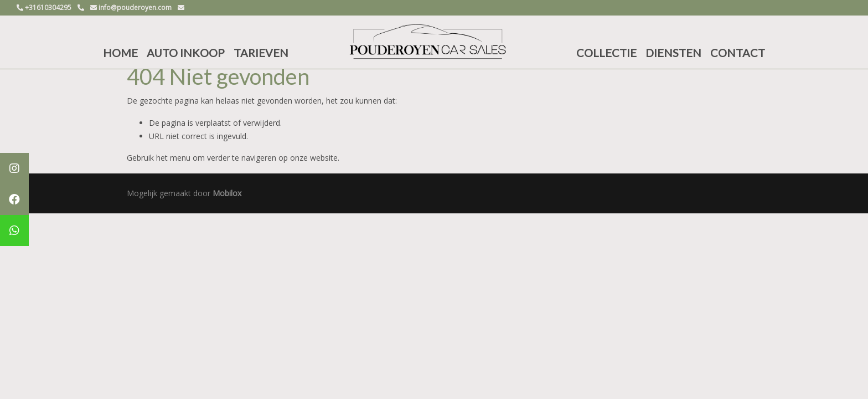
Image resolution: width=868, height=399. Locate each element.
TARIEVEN (261, 53)
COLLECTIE (606, 53)
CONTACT (738, 53)
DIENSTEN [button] (673, 53)
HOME (120, 53)
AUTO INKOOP (186, 53)
